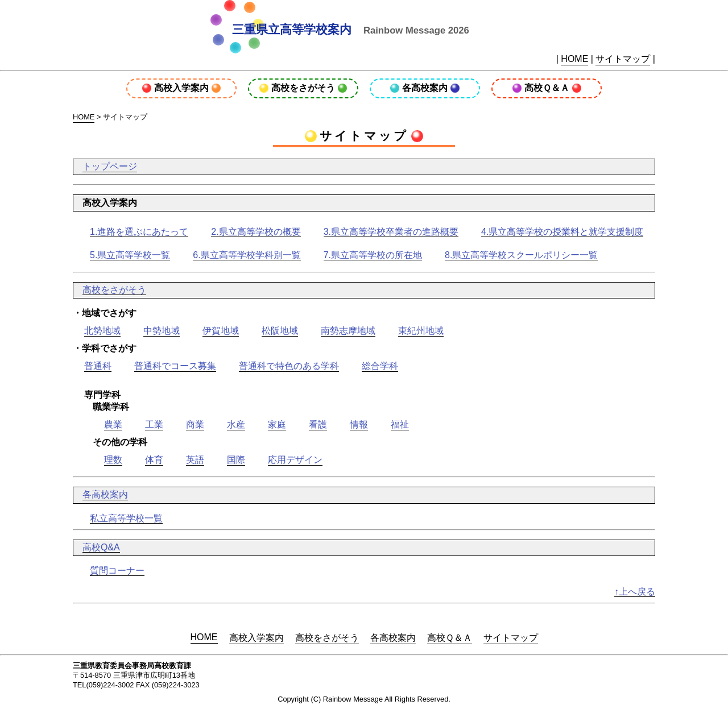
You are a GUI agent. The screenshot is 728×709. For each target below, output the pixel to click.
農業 (113, 424)
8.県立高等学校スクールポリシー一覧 (521, 255)
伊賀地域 (221, 331)
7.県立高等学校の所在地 (373, 255)
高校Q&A (101, 547)
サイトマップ (623, 59)
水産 (236, 424)
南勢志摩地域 (348, 331)
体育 (154, 460)
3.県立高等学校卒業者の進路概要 (391, 232)
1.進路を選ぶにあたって (139, 232)
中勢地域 (162, 331)
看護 (318, 424)
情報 (359, 424)
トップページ (110, 166)
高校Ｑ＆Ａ (547, 88)
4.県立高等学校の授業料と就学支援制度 (562, 232)
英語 (195, 460)
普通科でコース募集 (175, 366)
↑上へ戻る (635, 592)
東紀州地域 (421, 331)
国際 (236, 460)
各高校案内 (425, 88)
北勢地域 (102, 331)
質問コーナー (117, 571)
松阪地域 (280, 331)
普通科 (98, 366)
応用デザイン (295, 460)
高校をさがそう (303, 88)
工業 (154, 424)
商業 (195, 424)
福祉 (400, 424)
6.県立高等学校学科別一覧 (247, 255)
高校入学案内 (181, 88)
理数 (113, 460)
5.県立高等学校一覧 (130, 255)
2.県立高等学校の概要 (256, 232)
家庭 (277, 424)
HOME (574, 59)
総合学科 (380, 366)
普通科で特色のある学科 (289, 366)
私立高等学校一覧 (126, 518)
